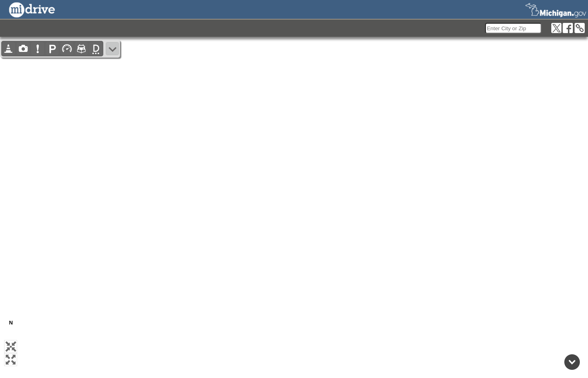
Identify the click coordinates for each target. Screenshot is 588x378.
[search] (513, 28)
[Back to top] (572, 362)
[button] (11, 347)
